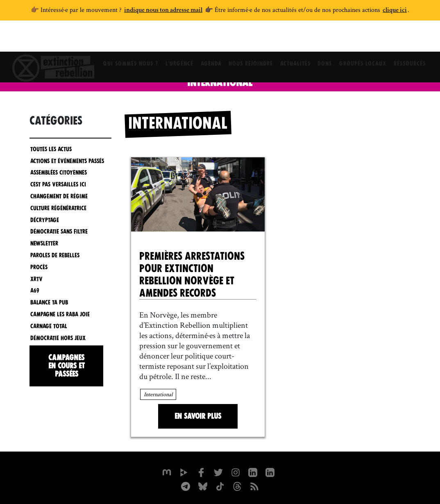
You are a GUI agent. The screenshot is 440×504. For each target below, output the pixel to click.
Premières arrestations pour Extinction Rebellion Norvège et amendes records (192, 275)
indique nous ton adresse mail (163, 11)
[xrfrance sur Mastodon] (167, 472)
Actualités (296, 39)
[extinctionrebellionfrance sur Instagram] (236, 472)
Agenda (208, 39)
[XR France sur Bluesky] (203, 486)
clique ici (395, 11)
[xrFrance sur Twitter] (218, 472)
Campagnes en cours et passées (67, 366)
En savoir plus (198, 416)
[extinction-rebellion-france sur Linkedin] (270, 472)
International (158, 394)
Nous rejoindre (250, 39)
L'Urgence (175, 39)
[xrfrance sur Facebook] (201, 472)
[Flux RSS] (254, 486)
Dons (328, 39)
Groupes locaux (367, 39)
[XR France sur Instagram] (186, 486)
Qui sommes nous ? (124, 39)
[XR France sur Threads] (237, 486)
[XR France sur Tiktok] (220, 486)
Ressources (416, 39)
